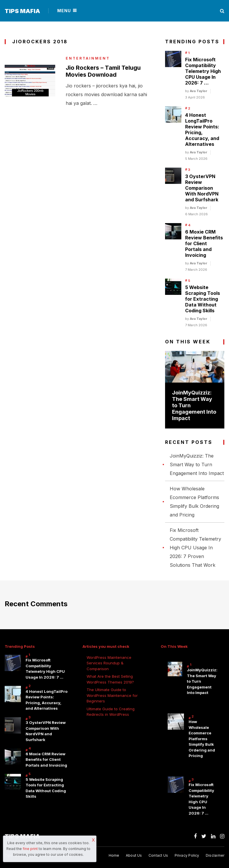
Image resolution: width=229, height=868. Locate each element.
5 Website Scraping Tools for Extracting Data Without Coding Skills (203, 299)
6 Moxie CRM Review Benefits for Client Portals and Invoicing (204, 243)
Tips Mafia (22, 11)
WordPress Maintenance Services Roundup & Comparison (109, 663)
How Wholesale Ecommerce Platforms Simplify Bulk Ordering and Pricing (202, 739)
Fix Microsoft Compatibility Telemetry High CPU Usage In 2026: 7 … (203, 71)
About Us (134, 855)
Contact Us (158, 855)
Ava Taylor (198, 91)
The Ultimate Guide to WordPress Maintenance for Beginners (112, 695)
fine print (30, 849)
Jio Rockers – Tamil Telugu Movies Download (103, 71)
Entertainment (88, 58)
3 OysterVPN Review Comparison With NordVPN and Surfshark (202, 188)
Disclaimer (215, 855)
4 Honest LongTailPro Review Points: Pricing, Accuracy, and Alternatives (202, 130)
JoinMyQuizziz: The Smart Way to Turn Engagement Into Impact (197, 465)
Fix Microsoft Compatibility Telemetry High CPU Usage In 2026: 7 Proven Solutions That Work (195, 548)
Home (114, 855)
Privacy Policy (187, 855)
